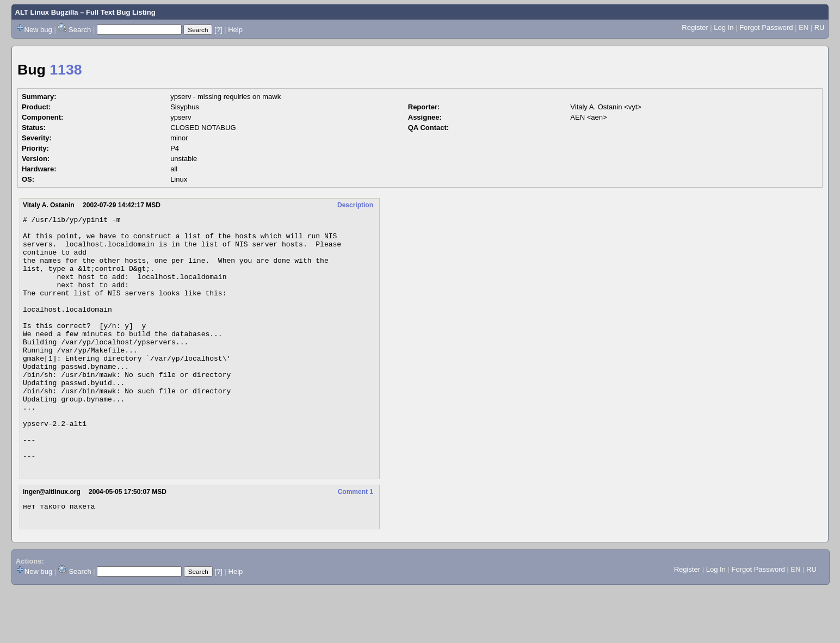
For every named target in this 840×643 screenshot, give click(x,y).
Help (235, 30)
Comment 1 (356, 542)
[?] (218, 30)
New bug (38, 30)
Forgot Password (766, 27)
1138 (66, 70)
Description (355, 205)
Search (80, 30)
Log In (724, 27)
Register (695, 27)
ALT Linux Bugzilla (47, 12)
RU (820, 27)
